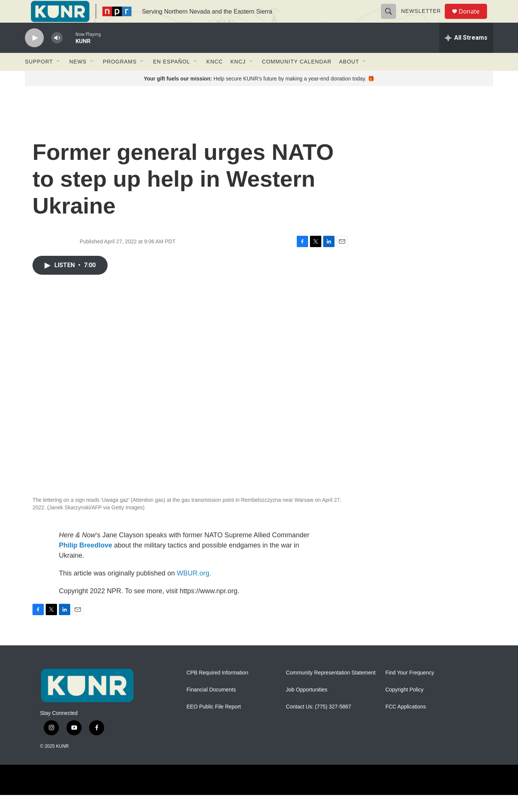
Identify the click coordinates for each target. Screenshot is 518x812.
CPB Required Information (217, 690)
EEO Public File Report (214, 724)
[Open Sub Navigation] (59, 79)
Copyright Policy (405, 707)
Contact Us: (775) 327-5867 (318, 724)
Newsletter (424, 20)
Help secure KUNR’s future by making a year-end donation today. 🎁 (259, 96)
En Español (171, 79)
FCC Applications (406, 724)
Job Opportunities (307, 707)
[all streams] (466, 55)
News (78, 79)
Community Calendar (297, 79)
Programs (120, 79)
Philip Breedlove (86, 562)
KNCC (215, 79)
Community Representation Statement (331, 690)
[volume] (57, 55)
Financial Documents (211, 707)
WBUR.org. (194, 590)
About (349, 79)
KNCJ (238, 79)
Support (39, 79)
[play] (34, 55)
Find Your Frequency (410, 690)
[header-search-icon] (392, 20)
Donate (474, 20)
